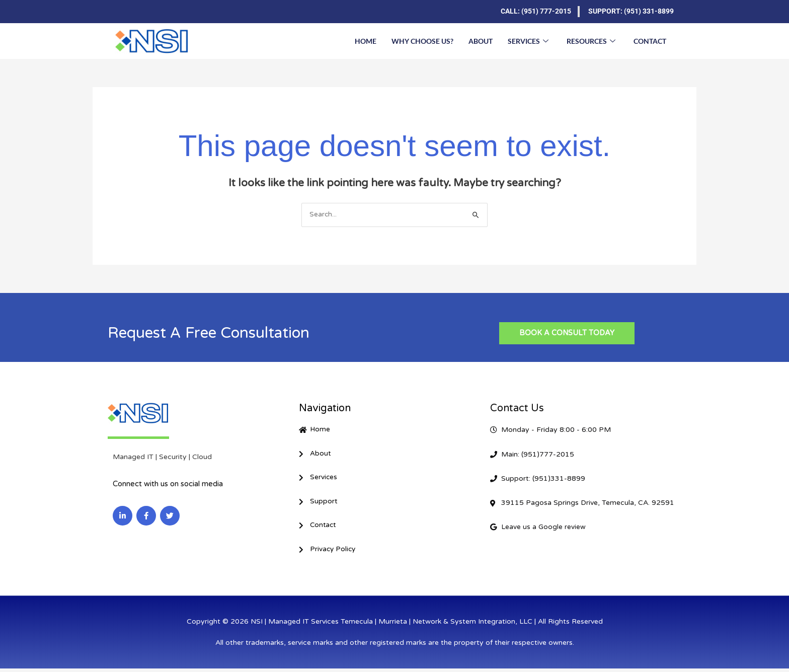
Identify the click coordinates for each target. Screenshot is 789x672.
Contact (650, 41)
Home (366, 41)
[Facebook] (143, 12)
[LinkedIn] (123, 12)
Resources (591, 41)
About (481, 41)
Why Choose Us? (422, 41)
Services (528, 41)
